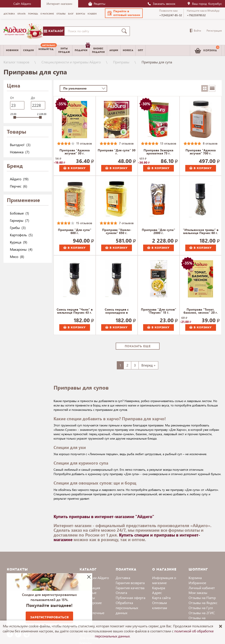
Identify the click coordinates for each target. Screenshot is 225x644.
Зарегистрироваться (49, 617)
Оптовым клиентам (160, 605)
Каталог (54, 31)
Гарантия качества (130, 588)
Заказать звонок (161, 4)
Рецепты (97, 4)
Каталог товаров (16, 62)
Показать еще (138, 346)
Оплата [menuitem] (22, 14)
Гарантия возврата (130, 583)
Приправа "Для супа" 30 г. (117, 152)
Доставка (123, 578)
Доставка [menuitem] (9, 14)
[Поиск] (125, 31)
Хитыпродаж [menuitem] (64, 50)
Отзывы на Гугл (201, 608)
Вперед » (148, 365)
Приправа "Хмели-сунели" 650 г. (117, 232)
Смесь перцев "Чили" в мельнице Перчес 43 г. (75, 311)
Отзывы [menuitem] (61, 14)
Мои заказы (198, 593)
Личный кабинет (202, 588)
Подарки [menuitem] (82, 49)
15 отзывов (84, 223)
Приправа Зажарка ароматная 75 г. (158, 152)
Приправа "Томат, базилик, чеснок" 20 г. (201, 311)
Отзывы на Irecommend (198, 620)
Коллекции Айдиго (94, 578)
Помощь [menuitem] (33, 14)
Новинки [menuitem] (12, 50)
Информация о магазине (164, 580)
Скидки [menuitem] (28, 50)
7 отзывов (126, 143)
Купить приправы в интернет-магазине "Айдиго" (104, 516)
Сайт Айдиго (22, 4)
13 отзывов (168, 143)
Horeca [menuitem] (128, 50)
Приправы (121, 62)
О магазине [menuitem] (47, 14)
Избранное (197, 583)
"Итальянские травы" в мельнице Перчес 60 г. (201, 232)
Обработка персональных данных (127, 608)
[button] (124, 13)
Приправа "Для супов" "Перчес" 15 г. (159, 311)
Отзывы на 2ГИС (202, 613)
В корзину (74, 168)
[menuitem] (46, 50)
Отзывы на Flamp (202, 598)
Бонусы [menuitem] (81, 14)
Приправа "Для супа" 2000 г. (158, 232)
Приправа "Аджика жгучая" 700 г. (201, 152)
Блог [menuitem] (71, 14)
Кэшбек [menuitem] (92, 14)
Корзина (195, 578)
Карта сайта (161, 598)
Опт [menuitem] (140, 50)
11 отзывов (84, 143)
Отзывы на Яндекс (203, 603)
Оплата (121, 593)
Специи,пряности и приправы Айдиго (71, 62)
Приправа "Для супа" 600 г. (75, 232)
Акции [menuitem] (114, 50)
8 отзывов (210, 143)
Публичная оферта (130, 598)
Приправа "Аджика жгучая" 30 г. (75, 152)
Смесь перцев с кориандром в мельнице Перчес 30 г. (117, 311)
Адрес (157, 593)
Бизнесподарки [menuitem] (98, 50)
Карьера (159, 588)
